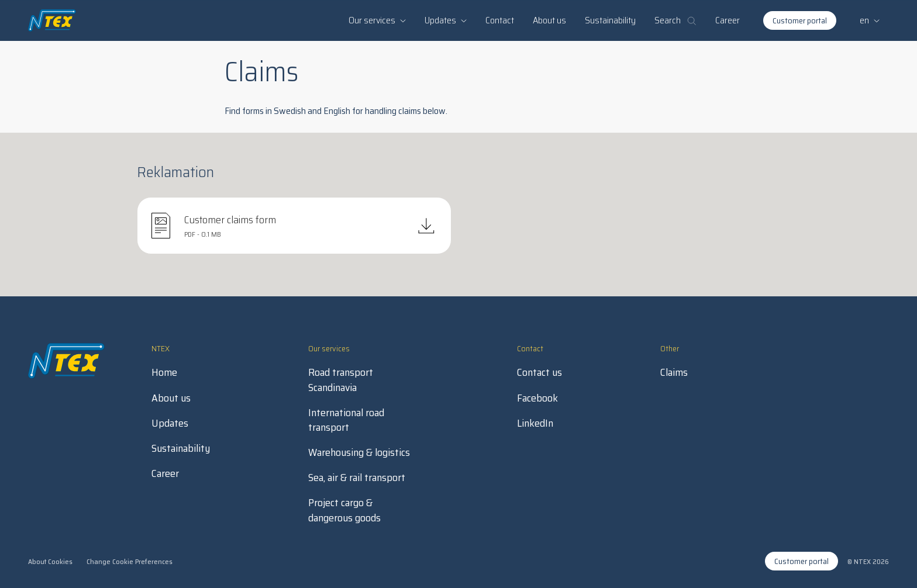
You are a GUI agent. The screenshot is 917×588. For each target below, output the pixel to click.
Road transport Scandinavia (341, 380)
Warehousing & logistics (359, 453)
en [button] (870, 20)
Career (728, 20)
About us (549, 20)
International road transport (346, 420)
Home (164, 373)
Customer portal (800, 20)
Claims (674, 373)
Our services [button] (377, 20)
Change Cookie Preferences (130, 561)
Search (675, 20)
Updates (170, 423)
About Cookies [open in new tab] (50, 561)
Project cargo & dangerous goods (344, 510)
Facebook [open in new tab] (537, 398)
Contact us (539, 373)
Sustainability (610, 20)
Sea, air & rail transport (357, 478)
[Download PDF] (294, 226)
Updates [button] (446, 20)
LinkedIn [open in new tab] (535, 423)
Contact (500, 20)
